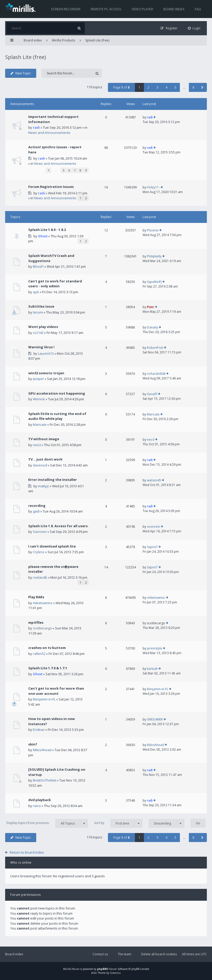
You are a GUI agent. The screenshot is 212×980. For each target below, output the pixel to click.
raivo (37, 806)
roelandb (40, 577)
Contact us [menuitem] (100, 954)
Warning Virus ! (41, 347)
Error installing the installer (53, 480)
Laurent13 (46, 353)
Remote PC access (106, 9)
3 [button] (157, 87)
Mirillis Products (63, 40)
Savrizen (40, 532)
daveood (40, 465)
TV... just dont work (45, 459)
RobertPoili (155, 348)
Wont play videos (43, 327)
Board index (174, 9)
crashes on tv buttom (47, 648)
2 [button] (148, 87)
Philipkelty (154, 256)
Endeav (39, 730)
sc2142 (38, 333)
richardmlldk (156, 374)
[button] (202, 87)
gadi (36, 511)
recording (37, 506)
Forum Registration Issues (51, 187)
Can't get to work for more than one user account (56, 691)
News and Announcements (49, 133)
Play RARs (36, 597)
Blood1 (38, 266)
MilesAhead (42, 750)
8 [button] (193, 87)
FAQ (198, 9)
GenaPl (152, 394)
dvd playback (40, 800)
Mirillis (67, 969)
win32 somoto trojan (46, 373)
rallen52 (39, 654)
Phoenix (153, 230)
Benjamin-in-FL (44, 699)
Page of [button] (121, 87)
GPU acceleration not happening (57, 393)
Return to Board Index (27, 852)
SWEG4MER (155, 719)
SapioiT (152, 547)
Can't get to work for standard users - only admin (55, 284)
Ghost (43, 236)
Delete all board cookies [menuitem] (159, 954)
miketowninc (43, 603)
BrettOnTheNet (45, 780)
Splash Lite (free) (97, 40)
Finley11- (153, 187)
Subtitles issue (41, 306)
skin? (33, 744)
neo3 (37, 445)
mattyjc (44, 486)
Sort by (118, 823)
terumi (38, 312)
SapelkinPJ (154, 282)
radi (36, 127)
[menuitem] (194, 28)
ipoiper (38, 379)
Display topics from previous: (47, 823)
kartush (152, 669)
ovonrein (154, 527)
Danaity (153, 327)
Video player (142, 9)
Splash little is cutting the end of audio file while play (57, 416)
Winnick (39, 399)
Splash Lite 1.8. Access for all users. (58, 526)
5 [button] (175, 87)
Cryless (39, 552)
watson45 (154, 480)
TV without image (44, 439)
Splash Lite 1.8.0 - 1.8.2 (47, 230)
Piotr (151, 307)
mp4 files (36, 622)
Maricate (40, 424)
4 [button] (166, 87)
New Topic (21, 73)
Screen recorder (66, 9)
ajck (36, 292)
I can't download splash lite (52, 546)
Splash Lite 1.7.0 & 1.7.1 (48, 668)
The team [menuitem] (125, 954)
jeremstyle (155, 648)
